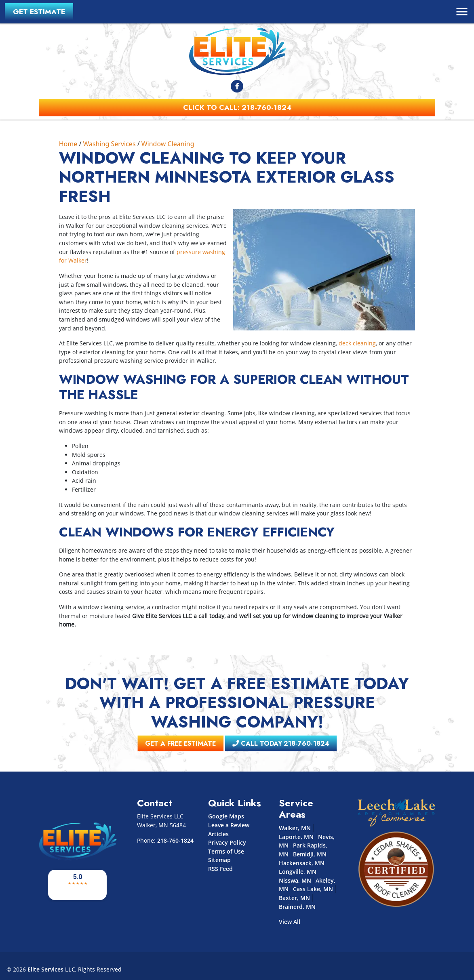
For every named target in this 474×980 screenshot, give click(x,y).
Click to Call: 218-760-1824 (237, 107)
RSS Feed (220, 869)
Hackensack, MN (302, 863)
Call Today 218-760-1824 (259, 744)
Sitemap (219, 860)
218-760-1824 (175, 840)
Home (68, 144)
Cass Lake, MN (313, 889)
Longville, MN (298, 872)
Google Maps (226, 816)
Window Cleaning (168, 144)
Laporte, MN (296, 837)
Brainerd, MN (297, 907)
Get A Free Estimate (209, 744)
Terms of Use (226, 851)
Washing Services (109, 144)
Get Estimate (39, 12)
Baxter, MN (294, 898)
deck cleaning (357, 343)
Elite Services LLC (51, 969)
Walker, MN (295, 828)
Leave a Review (229, 825)
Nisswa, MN (295, 880)
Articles (218, 834)
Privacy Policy (227, 842)
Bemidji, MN (310, 854)
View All (290, 922)
